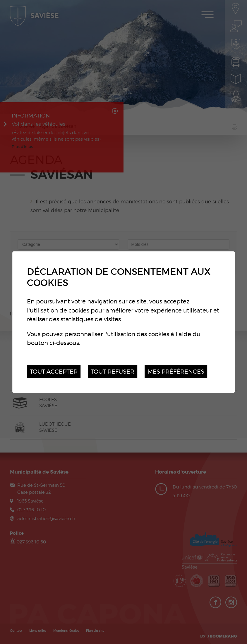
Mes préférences (176, 371)
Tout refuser (113, 371)
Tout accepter (54, 371)
